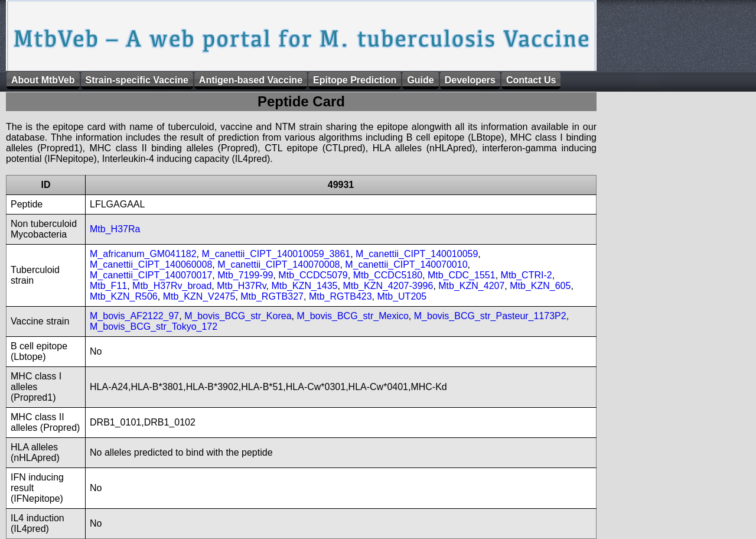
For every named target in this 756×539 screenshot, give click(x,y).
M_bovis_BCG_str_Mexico (352, 316)
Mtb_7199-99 (245, 275)
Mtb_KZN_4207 (471, 286)
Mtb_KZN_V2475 (199, 296)
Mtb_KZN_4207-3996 (388, 286)
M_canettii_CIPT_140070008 (278, 264)
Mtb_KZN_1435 (304, 286)
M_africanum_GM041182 (143, 254)
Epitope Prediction (355, 80)
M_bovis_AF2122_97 (134, 316)
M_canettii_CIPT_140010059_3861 (276, 254)
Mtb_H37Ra (115, 229)
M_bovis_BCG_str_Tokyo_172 (154, 327)
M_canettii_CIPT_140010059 (417, 254)
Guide (420, 80)
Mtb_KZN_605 (540, 286)
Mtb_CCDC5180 (388, 275)
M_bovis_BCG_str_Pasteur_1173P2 (490, 316)
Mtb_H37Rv (241, 286)
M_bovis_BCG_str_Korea (238, 316)
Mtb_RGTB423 (340, 296)
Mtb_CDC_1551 (462, 275)
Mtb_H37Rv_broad (172, 286)
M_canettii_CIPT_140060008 (151, 264)
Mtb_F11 (108, 286)
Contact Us (531, 80)
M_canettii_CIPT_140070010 (406, 264)
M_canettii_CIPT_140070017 (151, 275)
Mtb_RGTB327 (272, 296)
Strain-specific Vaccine (137, 80)
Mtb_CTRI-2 (527, 275)
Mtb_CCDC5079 (313, 275)
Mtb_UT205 (402, 296)
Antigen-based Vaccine (251, 80)
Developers (470, 80)
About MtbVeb (43, 80)
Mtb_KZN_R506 (124, 296)
